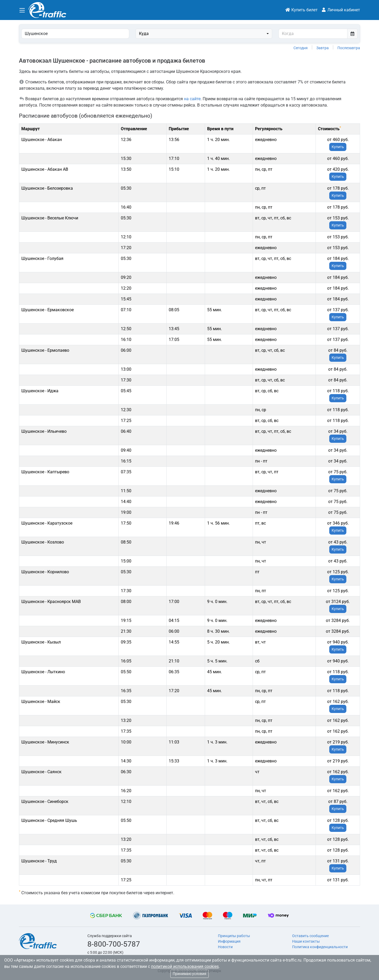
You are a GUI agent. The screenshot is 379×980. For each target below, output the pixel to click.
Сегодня (301, 48)
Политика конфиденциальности (320, 947)
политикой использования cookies (185, 966)
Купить (338, 147)
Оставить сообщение (310, 936)
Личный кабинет (341, 10)
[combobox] (204, 34)
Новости (225, 947)
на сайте (192, 99)
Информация (229, 941)
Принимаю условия (189, 974)
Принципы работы (234, 936)
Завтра (323, 48)
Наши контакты (306, 941)
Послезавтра (349, 48)
